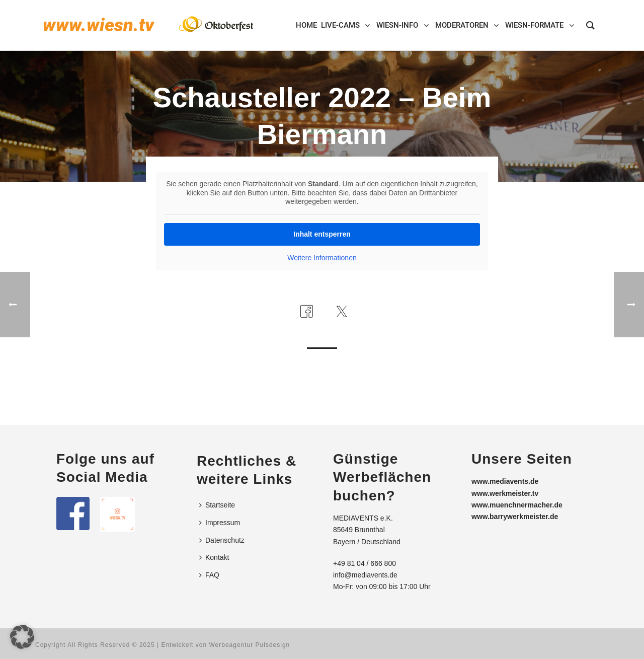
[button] (22, 637)
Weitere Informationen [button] (322, 258)
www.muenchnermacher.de (517, 505)
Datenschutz (222, 540)
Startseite (217, 505)
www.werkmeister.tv (505, 493)
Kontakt (214, 557)
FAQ (209, 575)
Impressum (220, 523)
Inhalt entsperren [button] (322, 234)
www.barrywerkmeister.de (515, 517)
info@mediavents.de (365, 575)
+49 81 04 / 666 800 (365, 563)
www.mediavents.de (505, 481)
